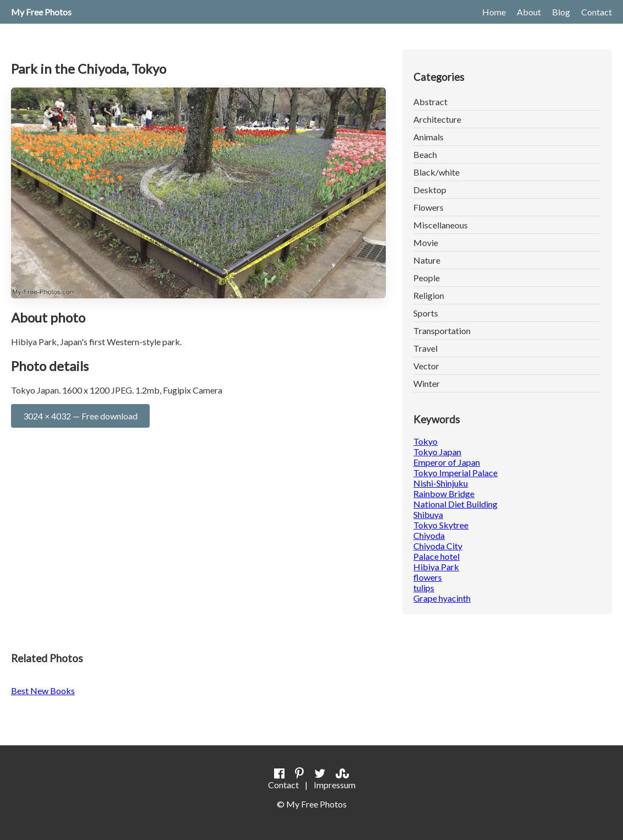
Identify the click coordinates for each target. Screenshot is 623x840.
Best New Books (43, 691)
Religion (429, 295)
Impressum (335, 785)
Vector (426, 366)
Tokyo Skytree (441, 525)
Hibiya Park (436, 567)
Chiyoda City (438, 546)
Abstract (430, 102)
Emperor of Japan (447, 462)
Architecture (437, 119)
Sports (426, 313)
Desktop (430, 190)
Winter (427, 383)
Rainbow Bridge (444, 493)
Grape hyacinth (442, 598)
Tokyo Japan (437, 452)
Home (494, 12)
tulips (424, 588)
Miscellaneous (441, 225)
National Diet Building (455, 504)
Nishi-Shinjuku (441, 483)
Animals (428, 137)
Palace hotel (436, 556)
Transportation (442, 331)
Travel (425, 348)
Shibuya (428, 514)
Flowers (428, 207)
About (529, 12)
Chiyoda (429, 535)
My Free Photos (41, 12)
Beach (425, 154)
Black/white (436, 172)
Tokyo (425, 441)
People (427, 278)
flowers (428, 577)
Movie (426, 242)
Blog (561, 12)
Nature (427, 260)
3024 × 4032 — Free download (80, 416)
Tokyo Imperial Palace (455, 473)
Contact (597, 12)
